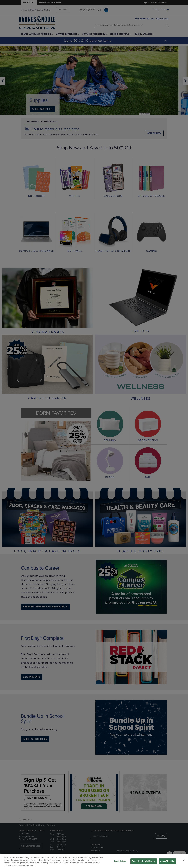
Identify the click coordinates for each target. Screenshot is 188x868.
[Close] (184, 861)
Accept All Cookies (167, 861)
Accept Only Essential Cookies (144, 861)
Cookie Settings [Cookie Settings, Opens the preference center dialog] (120, 861)
